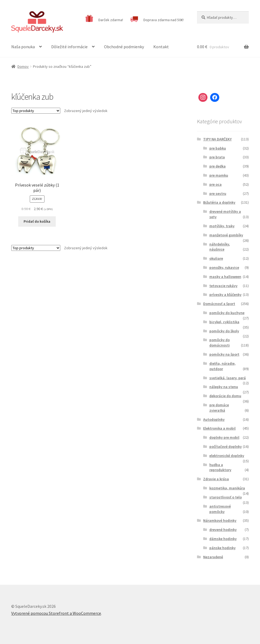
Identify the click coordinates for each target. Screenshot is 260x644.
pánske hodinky (222, 548)
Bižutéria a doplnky (219, 202)
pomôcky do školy (224, 331)
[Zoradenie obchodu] (36, 111)
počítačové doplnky (226, 446)
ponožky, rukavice (224, 267)
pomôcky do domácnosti (220, 343)
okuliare (216, 258)
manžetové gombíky (226, 235)
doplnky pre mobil (224, 437)
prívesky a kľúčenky (225, 295)
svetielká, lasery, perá (228, 378)
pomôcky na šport (224, 354)
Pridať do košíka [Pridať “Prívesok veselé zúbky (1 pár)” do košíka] (37, 221)
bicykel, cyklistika (224, 322)
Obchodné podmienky (124, 47)
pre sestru (218, 193)
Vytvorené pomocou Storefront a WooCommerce (56, 613)
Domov (23, 66)
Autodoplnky (214, 419)
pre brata (217, 157)
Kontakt (161, 47)
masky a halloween (225, 277)
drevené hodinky (223, 530)
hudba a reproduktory (220, 467)
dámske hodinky (223, 539)
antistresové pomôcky (220, 509)
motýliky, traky (222, 226)
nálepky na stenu (224, 387)
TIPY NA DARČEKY (217, 139)
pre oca (216, 184)
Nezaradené (213, 557)
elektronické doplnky (227, 456)
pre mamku (219, 175)
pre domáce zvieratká (219, 408)
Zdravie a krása (216, 479)
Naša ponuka (23, 47)
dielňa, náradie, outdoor (222, 366)
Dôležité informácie (69, 47)
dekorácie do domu (225, 396)
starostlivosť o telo (226, 497)
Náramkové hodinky (220, 520)
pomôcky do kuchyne (227, 313)
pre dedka (218, 166)
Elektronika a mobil (219, 428)
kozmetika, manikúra (227, 488)
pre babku (218, 148)
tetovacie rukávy (223, 286)
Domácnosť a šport (219, 304)
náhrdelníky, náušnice (220, 247)
